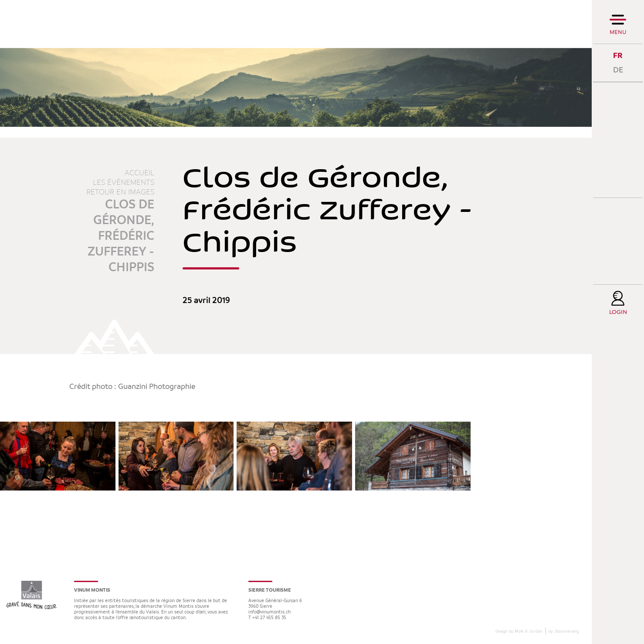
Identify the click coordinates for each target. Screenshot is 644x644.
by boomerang (564, 631)
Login (618, 312)
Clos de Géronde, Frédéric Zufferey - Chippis (121, 236)
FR (618, 56)
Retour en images (120, 192)
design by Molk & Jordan (519, 631)
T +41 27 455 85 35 (267, 618)
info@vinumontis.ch (269, 612)
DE (618, 70)
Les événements (124, 183)
